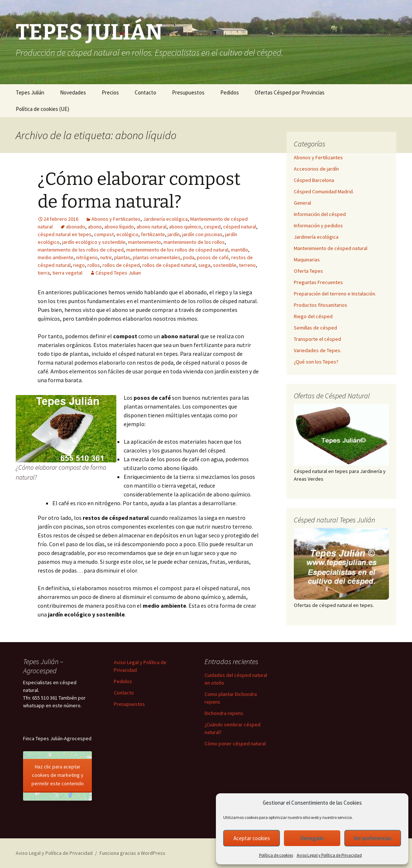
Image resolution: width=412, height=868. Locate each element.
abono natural (151, 227)
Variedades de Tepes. (318, 350)
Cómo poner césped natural (235, 744)
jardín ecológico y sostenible (94, 242)
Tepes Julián (30, 92)
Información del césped (320, 214)
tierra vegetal (67, 273)
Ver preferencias (372, 838)
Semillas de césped (315, 328)
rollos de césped (121, 265)
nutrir (106, 257)
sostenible (225, 265)
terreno (247, 265)
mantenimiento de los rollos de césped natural (177, 250)
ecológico (127, 234)
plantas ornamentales (157, 257)
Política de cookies (276, 855)
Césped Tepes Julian (118, 273)
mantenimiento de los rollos (194, 242)
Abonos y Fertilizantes (116, 219)
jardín (174, 234)
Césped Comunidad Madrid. (324, 191)
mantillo (239, 250)
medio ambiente (56, 257)
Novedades (73, 92)
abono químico (185, 227)
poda (189, 257)
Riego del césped (313, 316)
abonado (76, 227)
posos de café (213, 257)
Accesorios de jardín (316, 169)
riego (79, 265)
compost (104, 234)
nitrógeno (87, 257)
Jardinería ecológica (165, 219)
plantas (122, 257)
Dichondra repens (224, 713)
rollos (94, 265)
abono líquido (119, 227)
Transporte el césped (317, 339)
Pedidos (230, 92)
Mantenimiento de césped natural (331, 248)
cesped (212, 227)
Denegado (312, 838)
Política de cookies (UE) (42, 109)
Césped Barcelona (314, 180)
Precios (110, 92)
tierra (44, 273)
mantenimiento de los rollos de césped (81, 250)
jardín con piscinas (202, 234)
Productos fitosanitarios (321, 305)
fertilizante (153, 234)
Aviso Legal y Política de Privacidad (329, 855)
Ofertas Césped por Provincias (290, 92)
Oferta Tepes (308, 271)
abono (95, 227)
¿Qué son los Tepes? (316, 362)
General (302, 203)
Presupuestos (188, 92)
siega (204, 265)
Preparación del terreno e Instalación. (335, 294)
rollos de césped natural (169, 265)
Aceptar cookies (252, 838)
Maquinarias (307, 260)
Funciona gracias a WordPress (132, 853)
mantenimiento (145, 242)
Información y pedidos (318, 226)
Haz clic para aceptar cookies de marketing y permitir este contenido (58, 775)
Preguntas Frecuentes (318, 282)
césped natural (240, 227)
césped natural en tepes (65, 234)
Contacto (145, 92)
